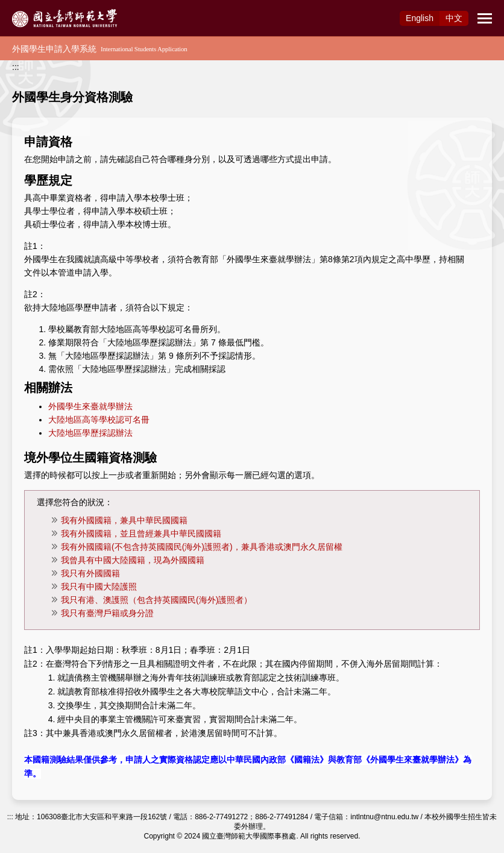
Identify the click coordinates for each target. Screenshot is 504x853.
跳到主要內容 (25, 7)
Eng (420, 18)
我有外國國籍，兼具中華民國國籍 (124, 520)
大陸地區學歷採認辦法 (90, 433)
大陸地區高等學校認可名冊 (99, 420)
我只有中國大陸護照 (99, 587)
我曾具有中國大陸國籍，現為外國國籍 (133, 560)
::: (16, 67)
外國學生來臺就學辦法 (90, 406)
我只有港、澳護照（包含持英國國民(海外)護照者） (156, 600)
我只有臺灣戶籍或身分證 (107, 613)
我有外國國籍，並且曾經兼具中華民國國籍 (141, 534)
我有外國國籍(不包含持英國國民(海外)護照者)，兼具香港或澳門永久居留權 (202, 547)
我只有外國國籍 (90, 573)
